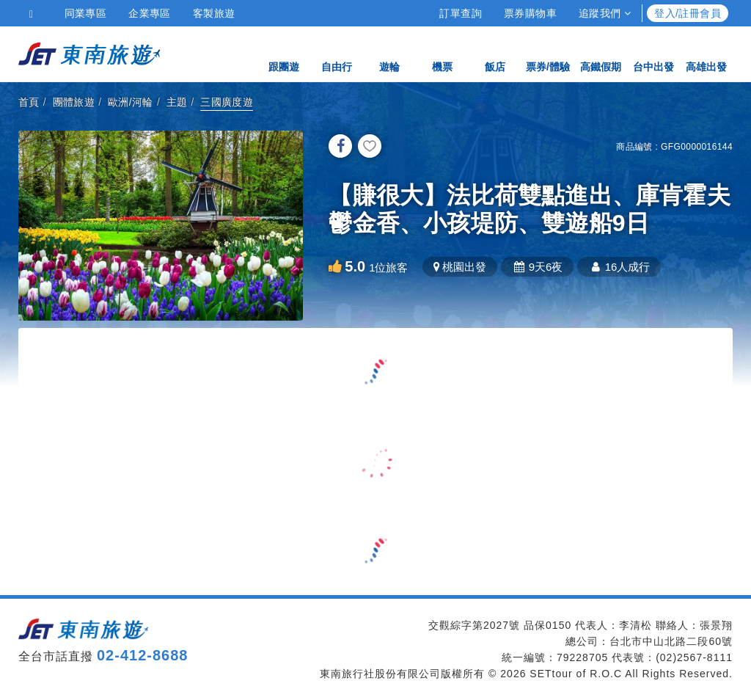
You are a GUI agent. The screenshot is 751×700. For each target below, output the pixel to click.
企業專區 (150, 13)
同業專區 (86, 13)
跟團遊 (284, 53)
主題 (177, 102)
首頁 (29, 102)
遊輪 (389, 53)
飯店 (495, 53)
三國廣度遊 (227, 102)
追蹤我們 (605, 13)
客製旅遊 (214, 13)
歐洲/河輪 (131, 102)
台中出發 (653, 53)
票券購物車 (530, 13)
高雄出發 (706, 53)
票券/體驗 (548, 53)
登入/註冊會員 (688, 13)
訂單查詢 (461, 13)
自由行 (337, 53)
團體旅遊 (74, 102)
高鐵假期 (601, 53)
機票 (442, 53)
